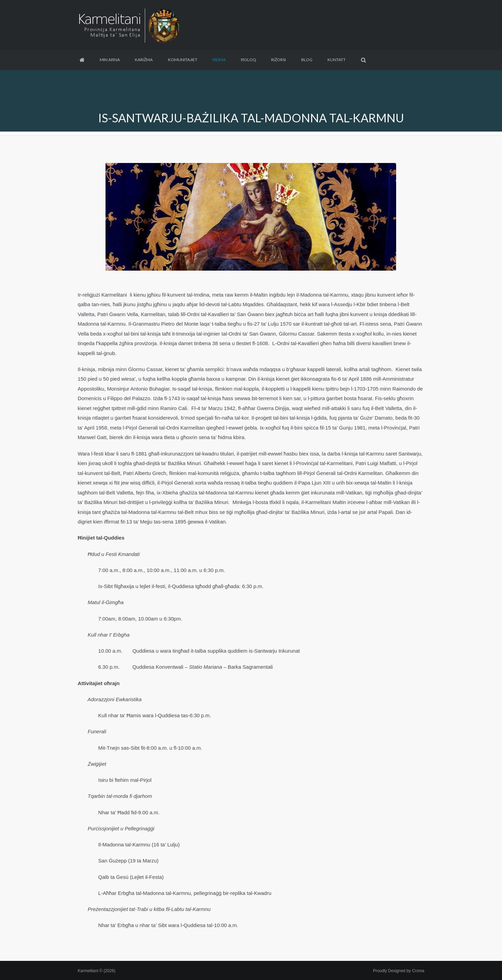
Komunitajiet (183, 60)
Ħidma (219, 60)
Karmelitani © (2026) (97, 971)
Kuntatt (337, 60)
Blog (307, 60)
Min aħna (110, 60)
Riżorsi (278, 60)
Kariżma (144, 60)
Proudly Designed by (399, 971)
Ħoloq (248, 60)
